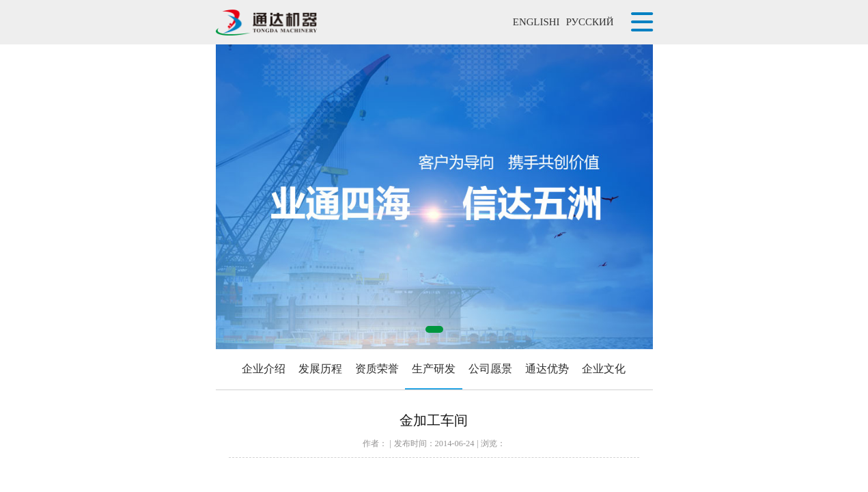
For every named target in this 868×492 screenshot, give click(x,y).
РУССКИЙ (590, 22)
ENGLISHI (536, 22)
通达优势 (547, 369)
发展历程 (320, 369)
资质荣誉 (377, 369)
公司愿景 (490, 369)
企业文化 (604, 369)
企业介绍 (264, 369)
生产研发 (434, 369)
